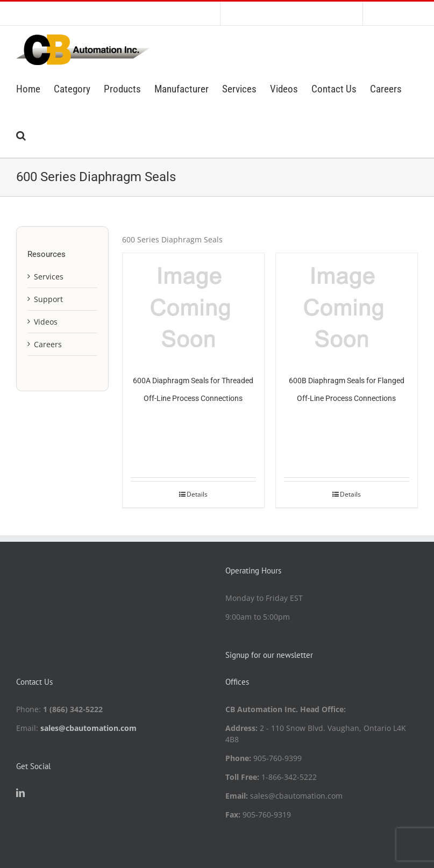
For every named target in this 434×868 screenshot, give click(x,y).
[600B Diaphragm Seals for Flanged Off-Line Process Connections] (347, 306)
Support (48, 299)
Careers (48, 344)
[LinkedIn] (20, 793)
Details (197, 494)
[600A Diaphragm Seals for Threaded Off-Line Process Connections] (193, 306)
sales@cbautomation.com (88, 728)
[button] (21, 134)
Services (49, 277)
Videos (46, 322)
